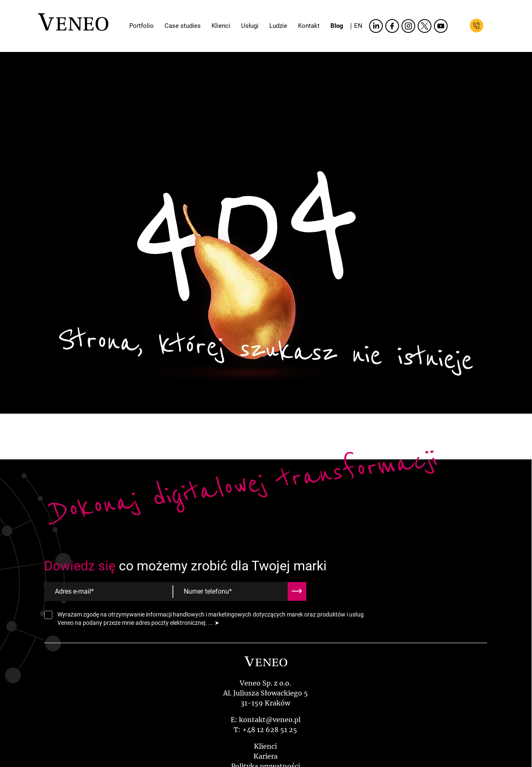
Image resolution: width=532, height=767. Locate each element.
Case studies (183, 26)
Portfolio (142, 26)
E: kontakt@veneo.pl (266, 720)
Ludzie (278, 26)
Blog (337, 26)
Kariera (266, 756)
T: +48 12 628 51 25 (265, 730)
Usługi (250, 26)
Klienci (221, 26)
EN (358, 26)
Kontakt (309, 26)
